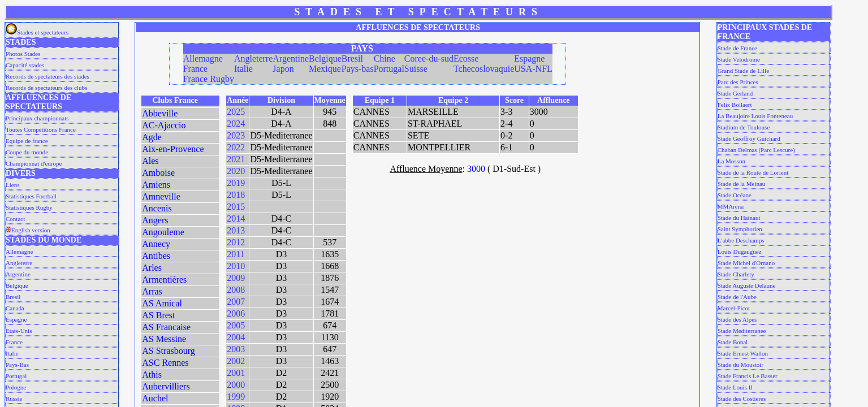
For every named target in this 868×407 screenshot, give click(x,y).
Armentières (164, 280)
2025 (236, 112)
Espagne (16, 319)
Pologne (16, 387)
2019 (236, 183)
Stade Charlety (736, 274)
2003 (236, 349)
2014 (236, 218)
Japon (283, 69)
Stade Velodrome (739, 59)
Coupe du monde (27, 152)
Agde (152, 137)
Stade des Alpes (737, 319)
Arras (152, 291)
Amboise (158, 173)
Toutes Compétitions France (41, 129)
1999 (236, 397)
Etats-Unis (19, 331)
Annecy (156, 244)
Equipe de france (27, 141)
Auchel (155, 398)
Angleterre (19, 263)
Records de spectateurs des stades (47, 76)
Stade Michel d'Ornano (746, 263)
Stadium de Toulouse (744, 127)
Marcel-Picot (734, 308)
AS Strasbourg (169, 351)
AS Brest (158, 315)
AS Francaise (166, 327)
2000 (236, 385)
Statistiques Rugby (29, 207)
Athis (152, 374)
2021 (236, 159)
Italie (12, 353)
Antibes (156, 256)
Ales (150, 161)
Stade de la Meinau (742, 184)
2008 (236, 290)
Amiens (156, 185)
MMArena (731, 206)
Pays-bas (358, 69)
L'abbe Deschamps (741, 240)
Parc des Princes (738, 82)
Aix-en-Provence (173, 149)
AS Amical (162, 303)
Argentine (18, 274)
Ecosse (466, 59)
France (14, 342)
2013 (236, 230)
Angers (155, 220)
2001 (236, 373)
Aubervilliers (166, 386)
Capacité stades (25, 65)
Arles (152, 268)
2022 (236, 147)
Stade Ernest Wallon (743, 353)
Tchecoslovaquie (484, 69)
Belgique (17, 285)
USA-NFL (533, 69)
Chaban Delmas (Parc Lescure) (756, 150)
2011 (236, 254)
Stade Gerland (735, 93)
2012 (236, 242)
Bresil (13, 297)
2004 (236, 337)
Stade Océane (735, 195)
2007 (236, 302)
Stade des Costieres (742, 399)
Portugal (16, 376)
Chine (385, 59)
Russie (14, 399)
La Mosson (731, 161)
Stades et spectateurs (37, 32)
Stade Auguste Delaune (747, 285)
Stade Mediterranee (742, 331)
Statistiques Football (31, 196)
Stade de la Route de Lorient (753, 172)
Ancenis (157, 208)
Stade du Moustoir (740, 365)
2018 (236, 195)
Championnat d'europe (34, 163)
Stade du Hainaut (739, 218)
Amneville (161, 196)
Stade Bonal (733, 342)
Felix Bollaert (735, 105)
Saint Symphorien (740, 229)
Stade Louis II (735, 387)
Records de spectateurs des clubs (46, 88)
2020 (236, 171)
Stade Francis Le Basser (748, 376)
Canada (15, 308)
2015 (236, 207)
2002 (236, 361)
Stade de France (737, 48)
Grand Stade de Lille (743, 71)
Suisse (416, 69)
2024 (236, 124)
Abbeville (160, 113)
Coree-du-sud (429, 59)
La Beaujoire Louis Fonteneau (755, 116)
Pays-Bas (17, 365)
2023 (236, 135)
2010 (236, 266)
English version (28, 230)
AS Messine (164, 339)
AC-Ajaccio (164, 125)
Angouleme (163, 232)
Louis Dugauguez (740, 252)
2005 (236, 325)
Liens (12, 185)
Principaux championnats (37, 118)
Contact (15, 219)
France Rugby (209, 79)
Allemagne (19, 252)
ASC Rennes (165, 363)
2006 (236, 313)
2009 (236, 278)
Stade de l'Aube (737, 297)
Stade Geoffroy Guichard (749, 138)
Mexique (325, 69)
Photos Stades (23, 54)
